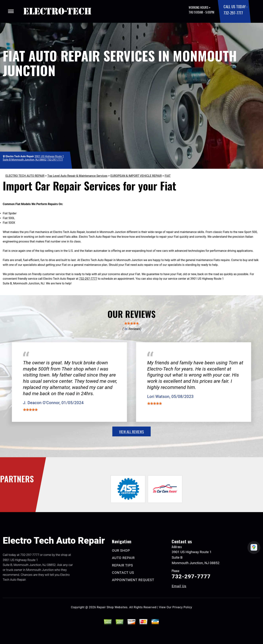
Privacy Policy (182, 607)
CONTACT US (123, 573)
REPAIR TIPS (122, 565)
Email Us (179, 586)
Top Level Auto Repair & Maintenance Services (77, 176)
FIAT (168, 176)
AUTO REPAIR (123, 558)
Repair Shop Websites (112, 607)
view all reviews (131, 431)
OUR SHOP (121, 551)
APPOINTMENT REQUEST (133, 580)
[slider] (131, 323)
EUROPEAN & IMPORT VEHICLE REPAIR (136, 176)
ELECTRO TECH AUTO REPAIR (25, 176)
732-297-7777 (233, 13)
